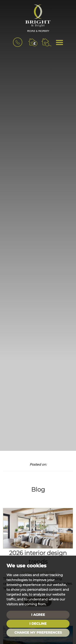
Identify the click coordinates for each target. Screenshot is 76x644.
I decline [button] (38, 624)
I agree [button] (38, 615)
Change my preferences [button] (38, 633)
